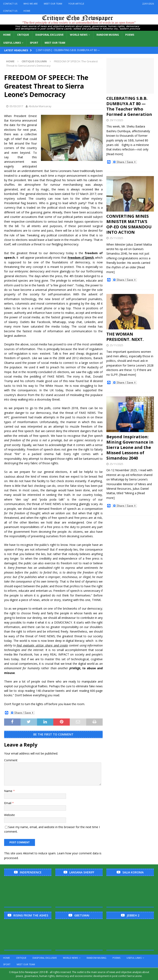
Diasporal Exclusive (49, 35)
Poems (130, 35)
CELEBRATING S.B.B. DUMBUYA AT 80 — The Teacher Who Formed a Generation (129, 106)
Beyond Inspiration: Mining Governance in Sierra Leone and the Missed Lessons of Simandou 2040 (130, 447)
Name (9, 791)
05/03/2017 (16, 106)
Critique (23, 35)
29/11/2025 (116, 120)
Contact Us (10, 4)
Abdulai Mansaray (40, 106)
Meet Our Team (53, 4)
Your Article (76, 4)
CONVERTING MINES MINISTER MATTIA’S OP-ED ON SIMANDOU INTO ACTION (129, 224)
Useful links (12, 43)
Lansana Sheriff (82, 872)
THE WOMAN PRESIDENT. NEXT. (125, 337)
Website (9, 815)
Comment (11, 760)
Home (27, 11)
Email (8, 803)
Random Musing (108, 35)
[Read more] (115, 154)
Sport (34, 43)
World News (79, 35)
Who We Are (31, 4)
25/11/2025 (116, 238)
